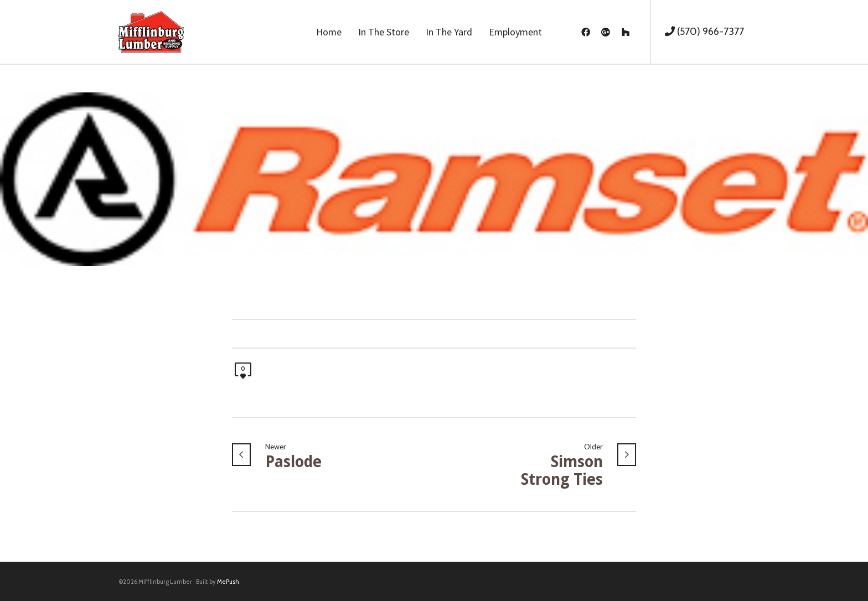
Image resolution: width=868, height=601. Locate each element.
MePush (228, 582)
